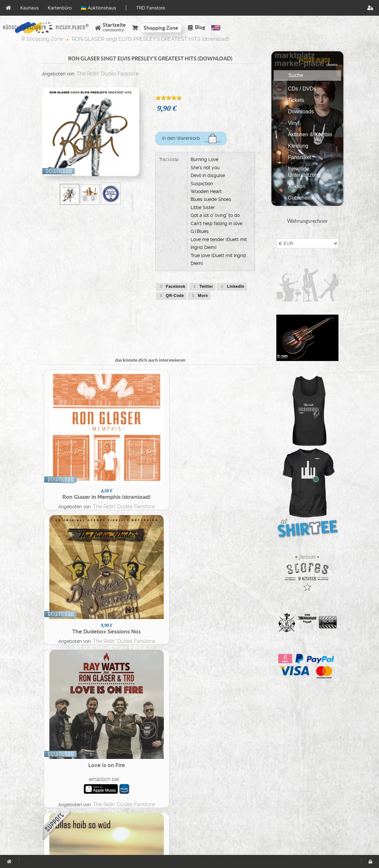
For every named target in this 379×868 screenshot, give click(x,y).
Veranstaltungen (138, 777)
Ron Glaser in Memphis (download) (68, 437)
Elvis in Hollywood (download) (178, 546)
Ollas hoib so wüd (233, 425)
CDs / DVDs (302, 89)
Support (33, 785)
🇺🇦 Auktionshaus (233, 777)
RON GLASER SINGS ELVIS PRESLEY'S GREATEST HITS (123, 650)
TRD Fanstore (229, 792)
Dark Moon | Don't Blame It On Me (178, 652)
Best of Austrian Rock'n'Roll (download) (68, 648)
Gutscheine (301, 198)
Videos (126, 792)
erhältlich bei (175, 437)
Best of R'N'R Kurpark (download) (123, 545)
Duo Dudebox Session (232, 542)
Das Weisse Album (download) (233, 650)
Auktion (297, 186)
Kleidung (298, 146)
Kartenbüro (226, 770)
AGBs (30, 762)
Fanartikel (300, 157)
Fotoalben (130, 785)
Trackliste (169, 159)
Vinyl (294, 123)
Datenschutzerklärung (50, 770)
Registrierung (134, 799)
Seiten (125, 762)
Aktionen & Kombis (310, 134)
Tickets (296, 100)
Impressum (37, 777)
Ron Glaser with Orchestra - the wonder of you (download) (68, 548)
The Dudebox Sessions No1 (123, 430)
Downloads (301, 112)
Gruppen (128, 770)
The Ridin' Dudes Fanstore (108, 74)
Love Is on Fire (178, 423)
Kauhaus (223, 762)
